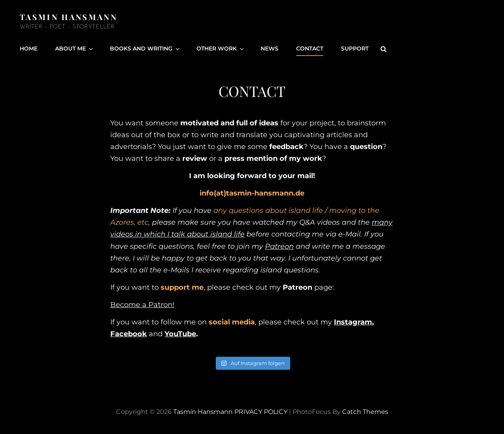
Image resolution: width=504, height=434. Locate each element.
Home (29, 48)
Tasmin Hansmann (69, 17)
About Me (75, 48)
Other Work (221, 48)
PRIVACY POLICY (261, 412)
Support (355, 48)
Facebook (129, 334)
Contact (310, 48)
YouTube (180, 334)
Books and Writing (145, 48)
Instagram (353, 322)
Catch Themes (365, 412)
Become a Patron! (142, 305)
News (270, 48)
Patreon (279, 246)
